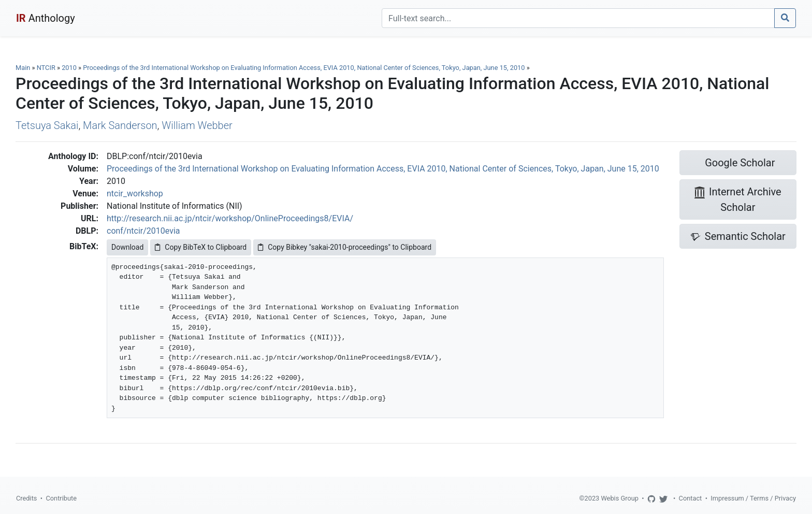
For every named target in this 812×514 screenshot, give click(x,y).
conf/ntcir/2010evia (143, 231)
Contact (691, 498)
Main (23, 68)
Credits (26, 498)
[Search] (578, 18)
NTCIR (46, 68)
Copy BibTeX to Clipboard (201, 247)
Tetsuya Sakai (47, 125)
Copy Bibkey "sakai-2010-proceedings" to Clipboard (345, 247)
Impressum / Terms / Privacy (753, 498)
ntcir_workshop (135, 194)
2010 (69, 68)
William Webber (197, 125)
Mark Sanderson (120, 125)
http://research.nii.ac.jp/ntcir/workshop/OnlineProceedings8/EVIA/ (230, 218)
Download (127, 247)
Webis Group (620, 498)
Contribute (61, 498)
